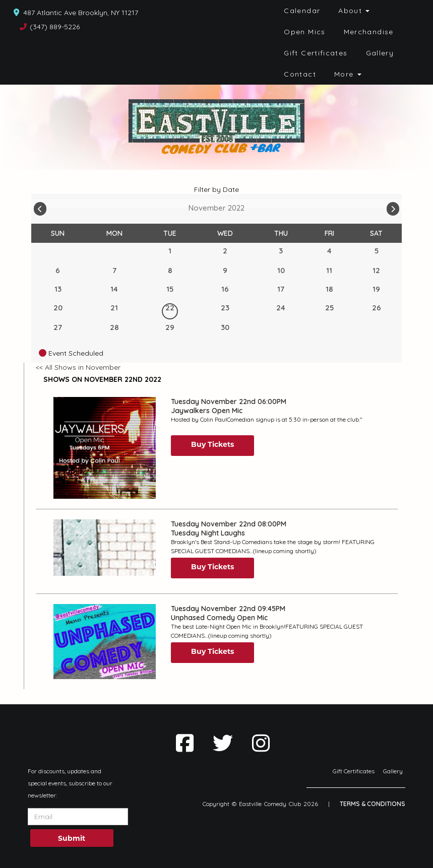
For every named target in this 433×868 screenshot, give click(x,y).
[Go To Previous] (40, 207)
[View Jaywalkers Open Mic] (105, 448)
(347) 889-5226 (55, 27)
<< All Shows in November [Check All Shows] (78, 367)
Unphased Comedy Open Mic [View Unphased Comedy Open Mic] (219, 618)
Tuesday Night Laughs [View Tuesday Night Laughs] (208, 533)
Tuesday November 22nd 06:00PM (229, 402)
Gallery (380, 53)
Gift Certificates (316, 53)
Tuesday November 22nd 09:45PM (228, 609)
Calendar (302, 11)
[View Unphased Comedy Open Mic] (105, 642)
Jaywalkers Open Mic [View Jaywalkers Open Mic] (207, 411)
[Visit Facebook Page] (185, 743)
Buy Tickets (212, 444)
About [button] (354, 11)
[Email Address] (78, 817)
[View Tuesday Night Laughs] (105, 548)
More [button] (348, 74)
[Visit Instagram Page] (261, 743)
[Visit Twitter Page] (223, 743)
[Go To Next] (393, 207)
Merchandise (369, 32)
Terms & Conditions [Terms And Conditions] (373, 804)
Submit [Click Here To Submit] (72, 838)
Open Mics (304, 32)
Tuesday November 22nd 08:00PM (229, 524)
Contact (300, 74)
